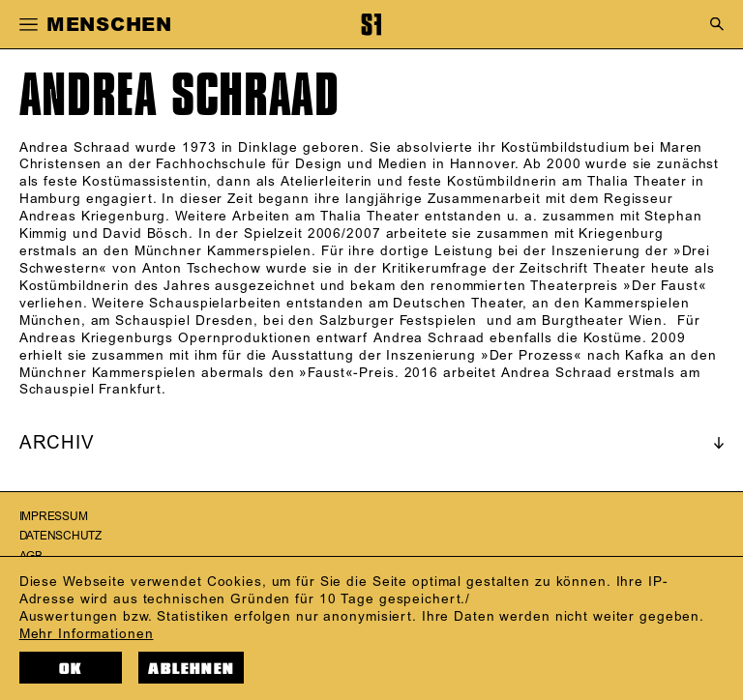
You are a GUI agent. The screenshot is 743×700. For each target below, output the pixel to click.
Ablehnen (191, 669)
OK (71, 669)
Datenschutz (60, 536)
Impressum (54, 517)
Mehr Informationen (87, 634)
